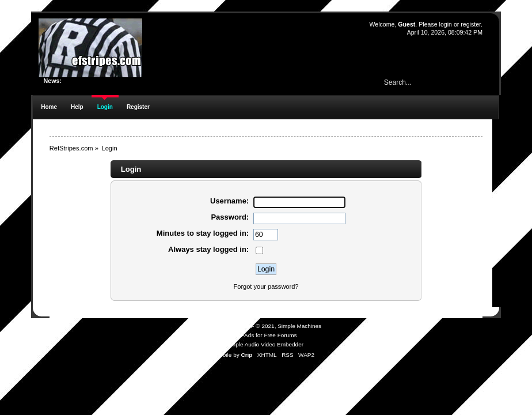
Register (138, 107)
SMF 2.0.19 (223, 326)
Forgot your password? (266, 286)
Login (105, 107)
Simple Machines (299, 326)
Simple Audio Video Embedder (265, 344)
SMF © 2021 (259, 326)
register (471, 24)
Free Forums (280, 335)
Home (49, 107)
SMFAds (244, 335)
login (446, 24)
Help (77, 107)
